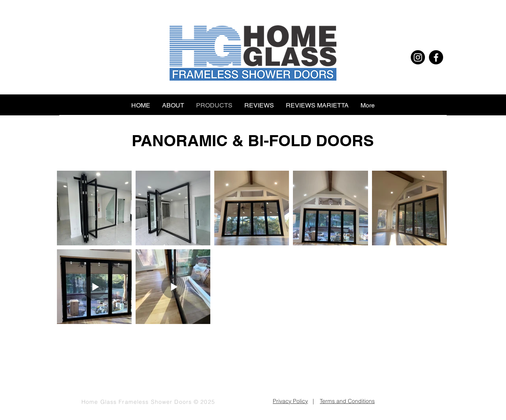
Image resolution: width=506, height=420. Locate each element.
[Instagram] (418, 57)
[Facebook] (436, 57)
